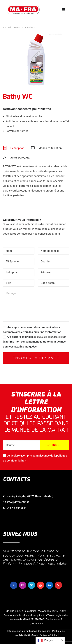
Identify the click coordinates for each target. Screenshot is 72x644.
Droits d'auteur (40, 635)
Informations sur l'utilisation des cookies (29, 631)
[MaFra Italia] (23, 10)
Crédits (53, 635)
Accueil (7, 28)
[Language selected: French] (50, 640)
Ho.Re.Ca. (19, 28)
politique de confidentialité (49, 337)
